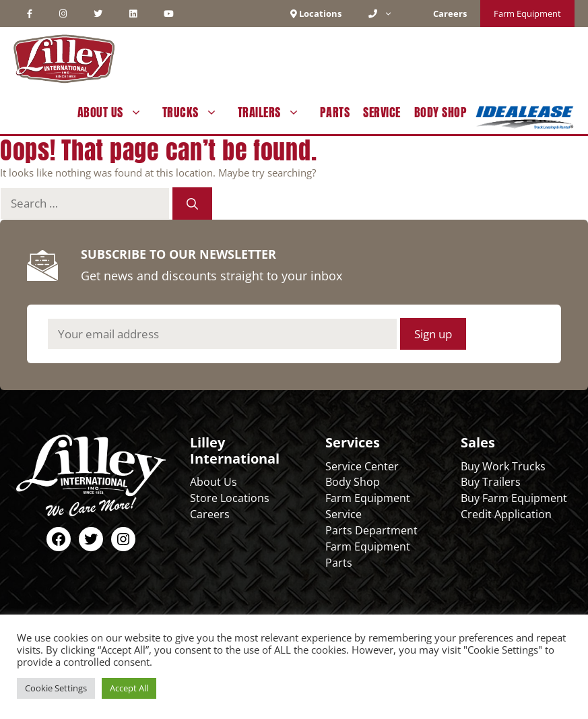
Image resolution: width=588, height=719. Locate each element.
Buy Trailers (491, 482)
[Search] (192, 204)
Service (382, 112)
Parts (335, 112)
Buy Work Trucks (503, 466)
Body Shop (441, 112)
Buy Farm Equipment (514, 498)
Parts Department (371, 530)
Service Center (362, 466)
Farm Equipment (527, 13)
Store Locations (230, 498)
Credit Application (506, 514)
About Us (117, 113)
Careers (210, 514)
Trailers (275, 113)
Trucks (197, 113)
